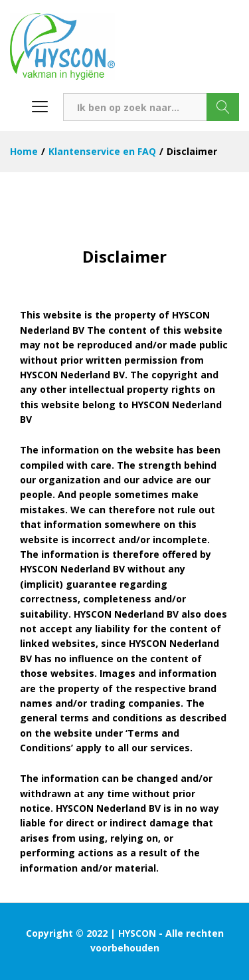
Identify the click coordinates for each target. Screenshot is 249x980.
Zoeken (223, 107)
